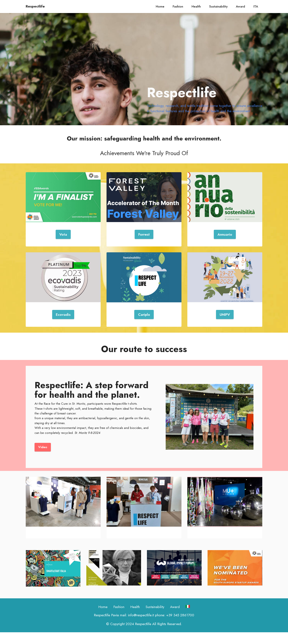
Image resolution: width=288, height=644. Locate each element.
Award (240, 6)
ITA (256, 6)
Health (196, 6)
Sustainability (218, 6)
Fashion (178, 6)
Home (160, 6)
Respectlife (35, 6)
